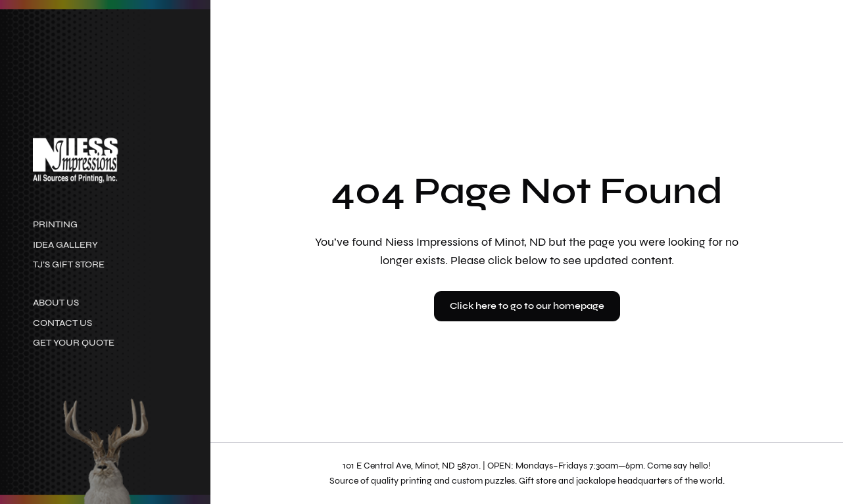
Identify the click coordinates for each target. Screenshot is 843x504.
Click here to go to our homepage (527, 306)
